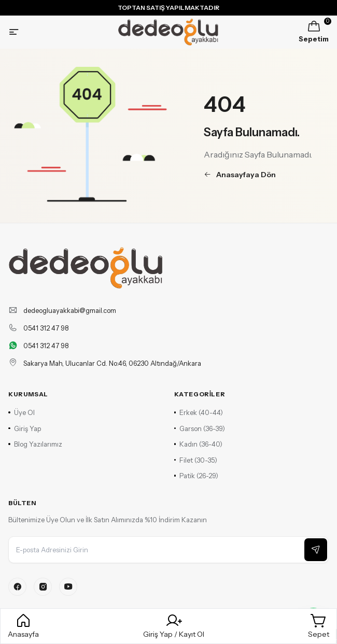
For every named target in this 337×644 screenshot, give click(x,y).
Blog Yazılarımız (35, 444)
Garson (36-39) (200, 428)
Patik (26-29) (196, 476)
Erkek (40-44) (199, 412)
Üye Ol (22, 412)
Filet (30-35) (196, 460)
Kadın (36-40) (199, 444)
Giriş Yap (25, 428)
